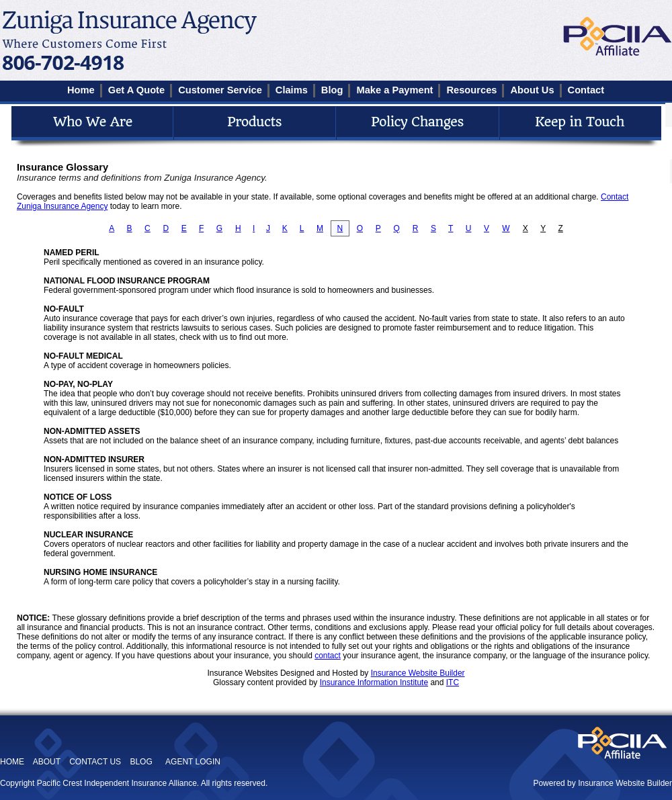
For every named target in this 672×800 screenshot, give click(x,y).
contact (328, 656)
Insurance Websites (242, 673)
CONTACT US (95, 762)
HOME (12, 762)
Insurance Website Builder (418, 673)
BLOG (141, 762)
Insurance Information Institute (374, 682)
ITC (453, 682)
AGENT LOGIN (193, 762)
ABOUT (47, 762)
